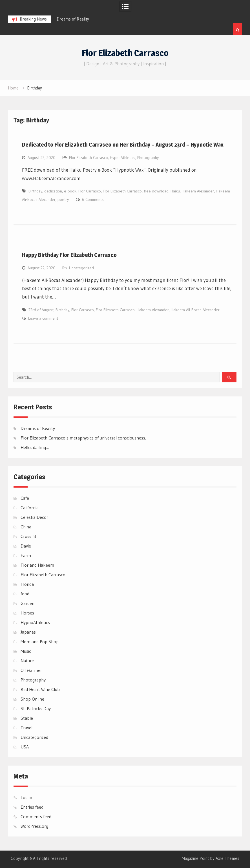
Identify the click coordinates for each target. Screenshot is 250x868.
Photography (148, 158)
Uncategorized (81, 268)
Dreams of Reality (73, 19)
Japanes (28, 632)
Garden (27, 603)
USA (25, 747)
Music (26, 651)
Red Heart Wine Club (40, 689)
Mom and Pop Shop (40, 642)
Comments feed (36, 817)
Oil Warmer (31, 670)
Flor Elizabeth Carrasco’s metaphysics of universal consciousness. (83, 438)
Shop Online (32, 699)
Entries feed (32, 807)
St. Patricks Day (36, 708)
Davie (26, 546)
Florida (27, 584)
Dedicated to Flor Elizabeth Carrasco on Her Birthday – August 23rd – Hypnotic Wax (123, 145)
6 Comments (93, 199)
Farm (26, 555)
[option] (86, 19)
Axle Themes (227, 858)
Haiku (175, 191)
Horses (27, 613)
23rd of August (41, 310)
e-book (70, 191)
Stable (27, 718)
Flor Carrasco (90, 191)
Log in (26, 797)
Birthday (35, 191)
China (26, 527)
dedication (53, 191)
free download (156, 191)
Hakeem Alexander (198, 191)
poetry (63, 199)
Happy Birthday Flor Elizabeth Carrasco (69, 255)
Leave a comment (43, 318)
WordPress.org (34, 826)
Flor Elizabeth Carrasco (125, 53)
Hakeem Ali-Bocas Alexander (195, 310)
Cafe (25, 498)
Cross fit (28, 536)
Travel (26, 728)
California (30, 508)
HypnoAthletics (123, 158)
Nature (27, 661)
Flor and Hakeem (37, 565)
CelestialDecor (34, 517)
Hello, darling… (35, 447)
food (25, 594)
